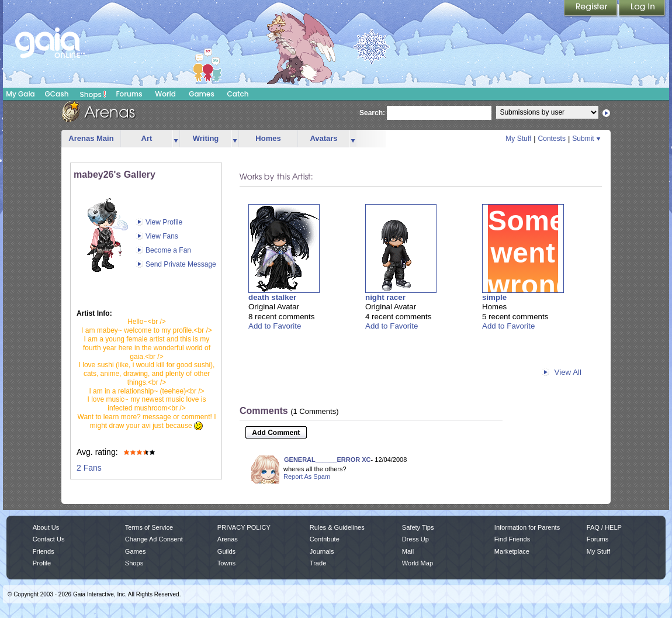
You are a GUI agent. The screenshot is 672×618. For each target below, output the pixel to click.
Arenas (228, 539)
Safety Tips (418, 527)
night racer (385, 297)
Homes (268, 138)
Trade (318, 563)
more (176, 139)
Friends (44, 551)
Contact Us (49, 539)
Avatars (323, 138)
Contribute (325, 539)
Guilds (226, 551)
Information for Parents (527, 527)
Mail (408, 551)
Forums (129, 94)
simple (494, 297)
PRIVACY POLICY (244, 527)
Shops (93, 94)
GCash (57, 94)
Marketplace (512, 551)
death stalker (272, 297)
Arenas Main (91, 138)
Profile (42, 563)
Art (147, 138)
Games (202, 94)
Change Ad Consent (154, 539)
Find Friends (512, 539)
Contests (552, 139)
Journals (322, 551)
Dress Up (415, 539)
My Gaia (20, 94)
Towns (226, 563)
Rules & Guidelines (337, 527)
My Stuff (518, 139)
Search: (372, 113)
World (165, 94)
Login (642, 9)
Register (591, 9)
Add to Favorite (275, 326)
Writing (206, 138)
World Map (418, 563)
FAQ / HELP (604, 527)
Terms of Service (149, 527)
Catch (238, 94)
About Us (46, 527)
